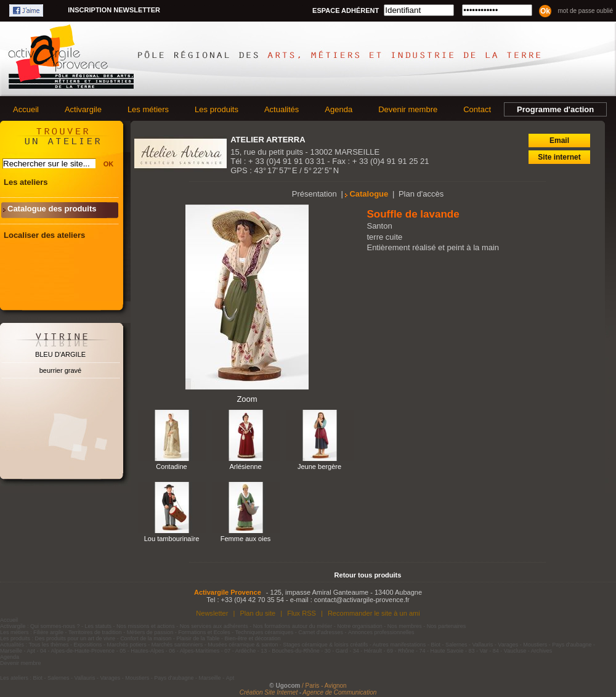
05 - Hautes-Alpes (142, 651)
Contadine (171, 467)
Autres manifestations (399, 645)
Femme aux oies (246, 539)
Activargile (83, 109)
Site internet (559, 157)
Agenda (338, 109)
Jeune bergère (319, 467)
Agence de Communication (339, 692)
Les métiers (148, 109)
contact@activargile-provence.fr (362, 600)
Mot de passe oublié (585, 11)
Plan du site (257, 613)
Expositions (88, 645)
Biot (436, 645)
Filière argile (48, 632)
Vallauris (482, 645)
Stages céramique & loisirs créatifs (325, 645)
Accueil (26, 109)
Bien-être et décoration (253, 638)
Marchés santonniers (177, 645)
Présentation (314, 194)
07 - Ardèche (240, 651)
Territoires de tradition (95, 632)
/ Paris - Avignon (324, 686)
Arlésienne (245, 467)
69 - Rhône (401, 651)
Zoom (247, 399)
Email (559, 141)
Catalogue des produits (52, 209)
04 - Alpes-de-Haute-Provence (77, 651)
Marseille (11, 651)
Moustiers (535, 645)
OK (109, 164)
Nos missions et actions (146, 626)
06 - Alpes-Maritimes (194, 651)
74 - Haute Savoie (441, 651)
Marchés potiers (127, 645)
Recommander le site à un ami (374, 613)
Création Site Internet (269, 692)
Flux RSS (302, 613)
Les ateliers (26, 182)
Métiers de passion (151, 632)
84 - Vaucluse (509, 651)
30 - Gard (336, 651)
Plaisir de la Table (198, 638)
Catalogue (369, 194)
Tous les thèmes (49, 645)
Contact (477, 109)
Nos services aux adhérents (214, 626)
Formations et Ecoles (204, 632)
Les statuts (99, 626)
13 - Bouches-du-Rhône (290, 651)
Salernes (456, 645)
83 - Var (478, 651)
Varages (508, 645)
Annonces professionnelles (381, 632)
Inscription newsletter (114, 10)
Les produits (217, 109)
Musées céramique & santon (243, 645)
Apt (31, 651)
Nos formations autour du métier (293, 626)
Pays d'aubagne (572, 645)
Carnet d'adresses (321, 632)
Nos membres (405, 626)
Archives (542, 651)
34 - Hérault (367, 651)
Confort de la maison (146, 638)
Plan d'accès (421, 194)
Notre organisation (360, 626)
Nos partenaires (447, 626)
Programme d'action (555, 109)
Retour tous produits (368, 575)
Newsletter (212, 613)
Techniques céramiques (265, 632)
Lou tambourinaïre (172, 539)
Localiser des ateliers (44, 235)
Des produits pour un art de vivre (75, 638)
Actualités (282, 109)
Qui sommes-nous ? (55, 626)
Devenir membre (408, 109)
